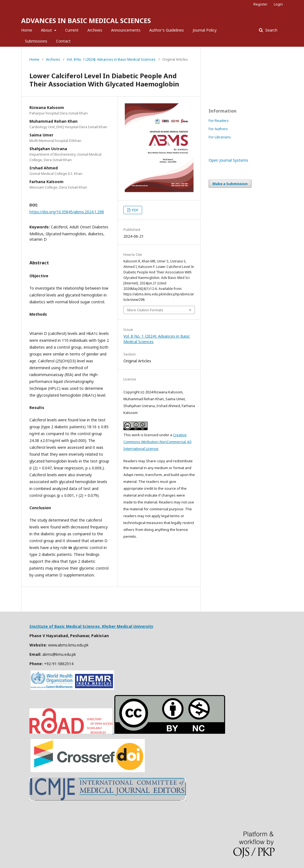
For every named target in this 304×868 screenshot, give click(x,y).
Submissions (36, 41)
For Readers (219, 121)
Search (271, 30)
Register (260, 4)
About (47, 30)
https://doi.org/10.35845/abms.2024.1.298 (67, 212)
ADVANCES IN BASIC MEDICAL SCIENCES (86, 20)
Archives (95, 30)
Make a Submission (230, 184)
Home (27, 30)
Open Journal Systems (228, 160)
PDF (135, 210)
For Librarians (220, 137)
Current (72, 30)
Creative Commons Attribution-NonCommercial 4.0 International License (157, 442)
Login (278, 4)
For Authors (218, 129)
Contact (63, 41)
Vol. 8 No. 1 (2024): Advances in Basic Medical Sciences (111, 59)
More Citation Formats (145, 310)
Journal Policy (205, 30)
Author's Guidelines (167, 30)
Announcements (126, 30)
